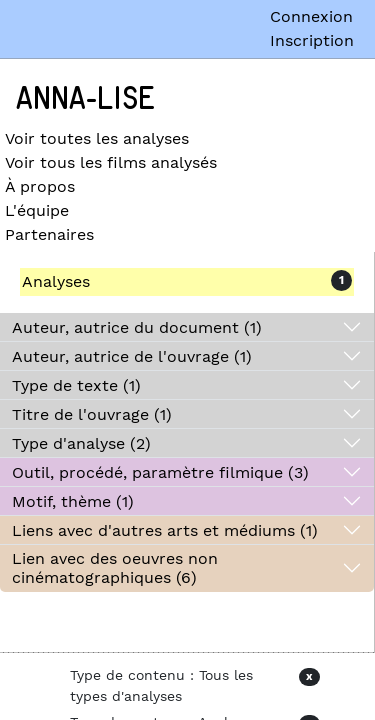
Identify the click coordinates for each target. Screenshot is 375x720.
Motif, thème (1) (73, 501)
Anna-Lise (85, 99)
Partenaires (49, 234)
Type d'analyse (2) (81, 443)
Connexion (311, 16)
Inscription (312, 40)
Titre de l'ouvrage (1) (92, 414)
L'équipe (37, 210)
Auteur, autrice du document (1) (137, 327)
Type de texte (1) (76, 385)
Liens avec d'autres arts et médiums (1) (165, 530)
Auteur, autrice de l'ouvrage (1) (132, 356)
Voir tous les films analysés (111, 162)
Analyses (56, 281)
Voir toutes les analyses (97, 138)
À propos (40, 186)
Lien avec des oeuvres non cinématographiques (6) (115, 568)
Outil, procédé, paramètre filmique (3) (160, 472)
